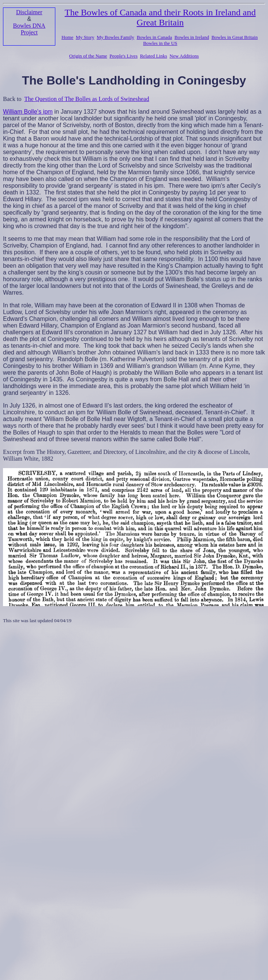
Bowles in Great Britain (235, 37)
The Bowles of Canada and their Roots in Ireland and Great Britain (160, 17)
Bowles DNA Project (29, 29)
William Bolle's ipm (28, 112)
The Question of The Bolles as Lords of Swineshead (87, 99)
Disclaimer (29, 12)
